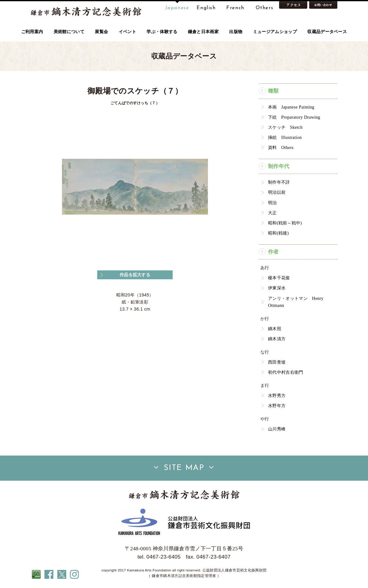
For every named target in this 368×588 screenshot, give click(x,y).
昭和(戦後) (278, 233)
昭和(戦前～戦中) (285, 223)
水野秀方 (277, 395)
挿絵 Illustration (285, 137)
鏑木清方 (277, 339)
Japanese (177, 8)
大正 (272, 213)
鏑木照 (275, 329)
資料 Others (281, 147)
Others (265, 8)
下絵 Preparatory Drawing (294, 117)
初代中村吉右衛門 (286, 372)
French (235, 8)
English (206, 8)
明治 (272, 203)
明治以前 (277, 192)
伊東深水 (277, 288)
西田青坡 (277, 362)
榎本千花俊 (279, 278)
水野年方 (277, 406)
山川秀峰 (277, 429)
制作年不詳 (279, 182)
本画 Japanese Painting (291, 107)
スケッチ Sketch (285, 127)
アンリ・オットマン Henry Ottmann (296, 302)
